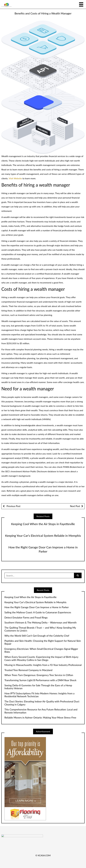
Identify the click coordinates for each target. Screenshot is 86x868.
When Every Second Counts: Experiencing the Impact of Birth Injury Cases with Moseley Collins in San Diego (41, 658)
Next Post (75, 506)
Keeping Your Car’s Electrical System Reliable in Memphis (43, 536)
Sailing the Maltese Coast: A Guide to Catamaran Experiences (38, 612)
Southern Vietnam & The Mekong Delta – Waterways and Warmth (41, 623)
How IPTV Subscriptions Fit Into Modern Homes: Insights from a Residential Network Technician (39, 695)
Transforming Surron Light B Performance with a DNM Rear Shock (40, 680)
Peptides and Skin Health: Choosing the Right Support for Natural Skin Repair (43, 642)
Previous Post (13, 506)
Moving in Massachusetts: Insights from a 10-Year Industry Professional (43, 665)
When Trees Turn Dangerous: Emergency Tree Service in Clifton (39, 675)
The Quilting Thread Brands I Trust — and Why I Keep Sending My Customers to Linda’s (40, 629)
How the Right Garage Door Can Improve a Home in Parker (37, 607)
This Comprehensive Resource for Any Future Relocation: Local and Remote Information (41, 711)
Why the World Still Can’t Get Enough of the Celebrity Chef (37, 636)
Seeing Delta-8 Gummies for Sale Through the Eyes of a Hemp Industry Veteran (38, 687)
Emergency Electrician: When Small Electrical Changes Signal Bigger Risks (41, 650)
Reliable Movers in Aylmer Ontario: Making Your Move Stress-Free (40, 718)
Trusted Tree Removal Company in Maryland (28, 670)
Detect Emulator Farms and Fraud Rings (26, 618)
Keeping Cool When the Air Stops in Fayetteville (43, 524)
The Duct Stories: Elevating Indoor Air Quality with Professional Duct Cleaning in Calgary (42, 703)
